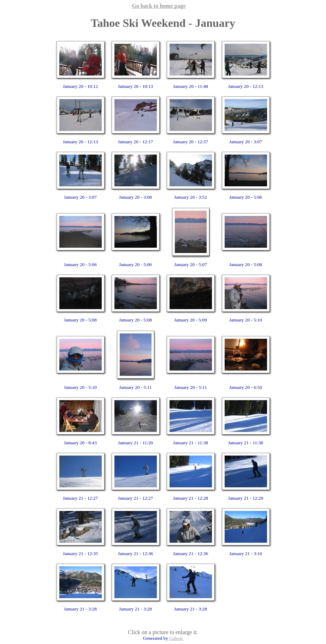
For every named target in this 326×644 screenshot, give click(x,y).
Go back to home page (159, 6)
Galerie (176, 638)
